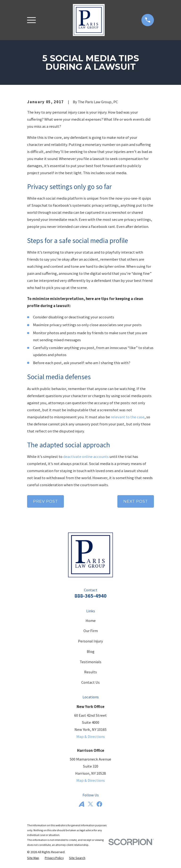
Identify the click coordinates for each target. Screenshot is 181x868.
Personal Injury (90, 641)
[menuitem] (33, 858)
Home (91, 621)
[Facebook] (99, 804)
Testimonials (90, 662)
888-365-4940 (90, 596)
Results (90, 672)
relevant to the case (128, 417)
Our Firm (91, 631)
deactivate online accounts (86, 457)
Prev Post (45, 501)
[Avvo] (81, 804)
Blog (91, 652)
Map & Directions (91, 737)
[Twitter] (90, 804)
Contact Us (90, 682)
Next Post (136, 501)
